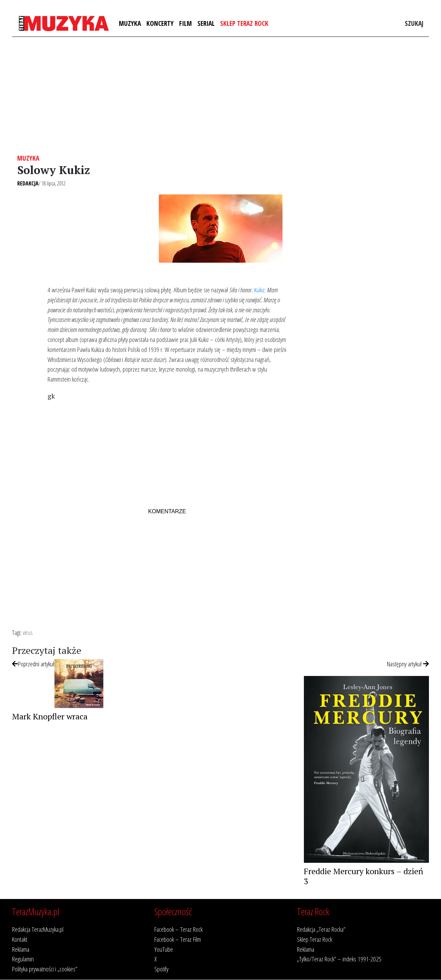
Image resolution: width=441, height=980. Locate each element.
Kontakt (20, 939)
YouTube (164, 949)
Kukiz (259, 290)
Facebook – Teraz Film (178, 939)
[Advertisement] (220, 95)
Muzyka (130, 23)
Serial (206, 23)
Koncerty (160, 23)
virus (28, 632)
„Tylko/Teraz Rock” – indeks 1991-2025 (339, 959)
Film (186, 23)
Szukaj (414, 23)
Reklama (21, 949)
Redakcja (28, 183)
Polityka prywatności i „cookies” (45, 969)
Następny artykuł (408, 664)
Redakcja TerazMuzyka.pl (38, 929)
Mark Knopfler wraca (50, 716)
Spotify (161, 969)
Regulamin (23, 959)
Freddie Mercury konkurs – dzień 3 (363, 876)
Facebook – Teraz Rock (178, 929)
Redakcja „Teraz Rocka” (321, 929)
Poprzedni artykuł (33, 664)
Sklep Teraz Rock (244, 23)
